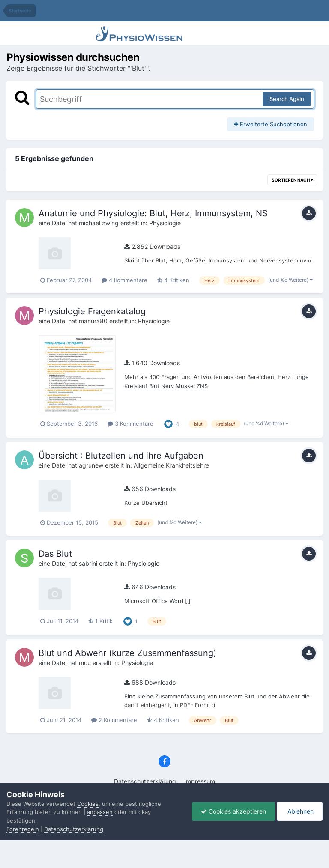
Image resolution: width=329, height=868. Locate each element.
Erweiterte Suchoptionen (271, 124)
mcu (85, 663)
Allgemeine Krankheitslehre (171, 465)
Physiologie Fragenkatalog (92, 311)
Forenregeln (23, 829)
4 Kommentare (124, 280)
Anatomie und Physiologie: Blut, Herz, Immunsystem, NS (153, 213)
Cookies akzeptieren (233, 811)
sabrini (88, 563)
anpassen (100, 812)
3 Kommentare (130, 424)
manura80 (93, 321)
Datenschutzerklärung (145, 781)
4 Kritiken (173, 280)
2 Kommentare (114, 720)
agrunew (91, 465)
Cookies (88, 804)
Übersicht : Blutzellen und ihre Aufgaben (121, 456)
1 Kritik (100, 621)
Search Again (287, 99)
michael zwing (99, 223)
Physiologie (165, 223)
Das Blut (55, 554)
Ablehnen (300, 811)
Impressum (200, 781)
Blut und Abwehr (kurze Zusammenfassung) (127, 653)
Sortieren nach (292, 180)
